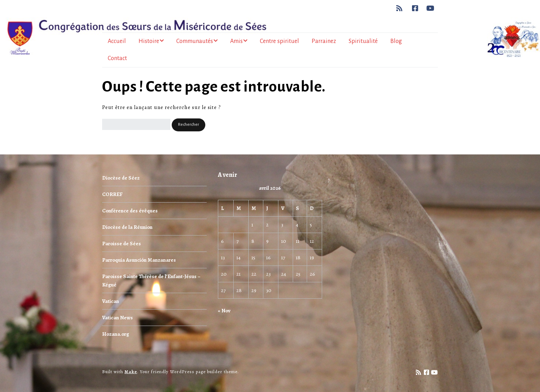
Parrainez (324, 41)
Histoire (149, 41)
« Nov (224, 311)
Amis (236, 41)
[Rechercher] (136, 124)
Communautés (195, 41)
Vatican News (118, 318)
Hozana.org (116, 334)
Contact (117, 58)
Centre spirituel (279, 41)
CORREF (112, 194)
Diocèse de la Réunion (127, 227)
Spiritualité (363, 41)
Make (131, 372)
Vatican (111, 301)
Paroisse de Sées (122, 244)
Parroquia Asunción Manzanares (139, 260)
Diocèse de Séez (121, 178)
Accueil (117, 41)
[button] (189, 125)
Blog (396, 41)
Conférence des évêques (130, 211)
